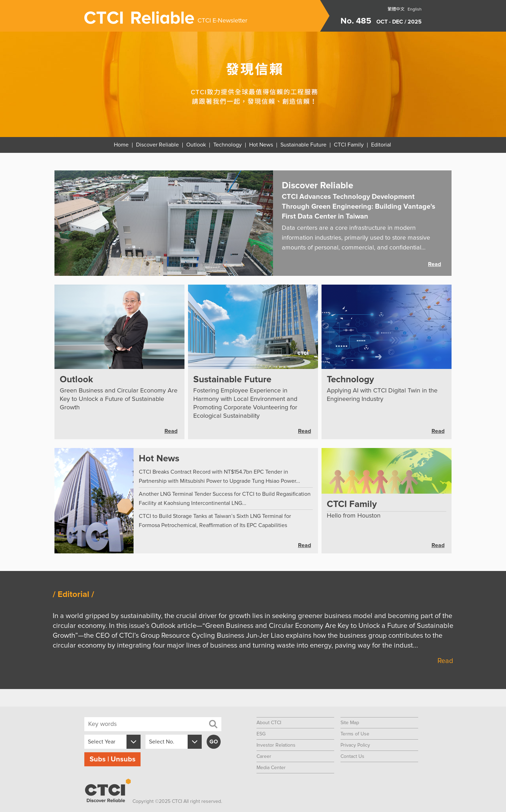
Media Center (271, 768)
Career (264, 756)
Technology (228, 145)
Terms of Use (355, 734)
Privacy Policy (355, 745)
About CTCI (269, 723)
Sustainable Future (303, 145)
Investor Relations (276, 745)
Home (121, 145)
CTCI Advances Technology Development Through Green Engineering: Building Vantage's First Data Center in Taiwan (359, 207)
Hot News (261, 145)
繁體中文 (396, 9)
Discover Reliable (157, 145)
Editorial (381, 145)
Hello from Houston (354, 516)
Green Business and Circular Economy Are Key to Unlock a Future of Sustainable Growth (119, 399)
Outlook (196, 145)
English (415, 9)
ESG (261, 734)
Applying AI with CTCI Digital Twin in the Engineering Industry (382, 395)
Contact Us (352, 756)
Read (434, 264)
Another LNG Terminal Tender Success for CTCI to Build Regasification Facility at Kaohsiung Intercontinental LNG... (225, 499)
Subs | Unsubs (113, 759)
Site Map (350, 723)
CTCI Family (349, 145)
